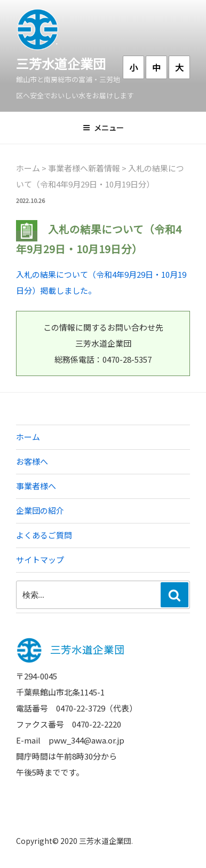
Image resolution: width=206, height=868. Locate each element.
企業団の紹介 (40, 510)
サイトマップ (40, 560)
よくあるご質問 (44, 535)
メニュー (103, 128)
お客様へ (32, 461)
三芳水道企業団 (61, 63)
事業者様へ (36, 486)
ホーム (28, 437)
